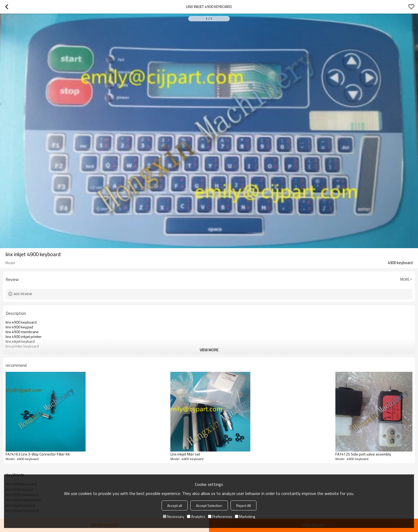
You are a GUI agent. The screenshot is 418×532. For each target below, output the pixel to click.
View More (209, 350)
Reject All (244, 505)
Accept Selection (209, 505)
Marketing (245, 516)
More (405, 279)
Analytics (196, 516)
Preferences (220, 516)
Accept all (175, 505)
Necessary (174, 516)
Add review (23, 294)
